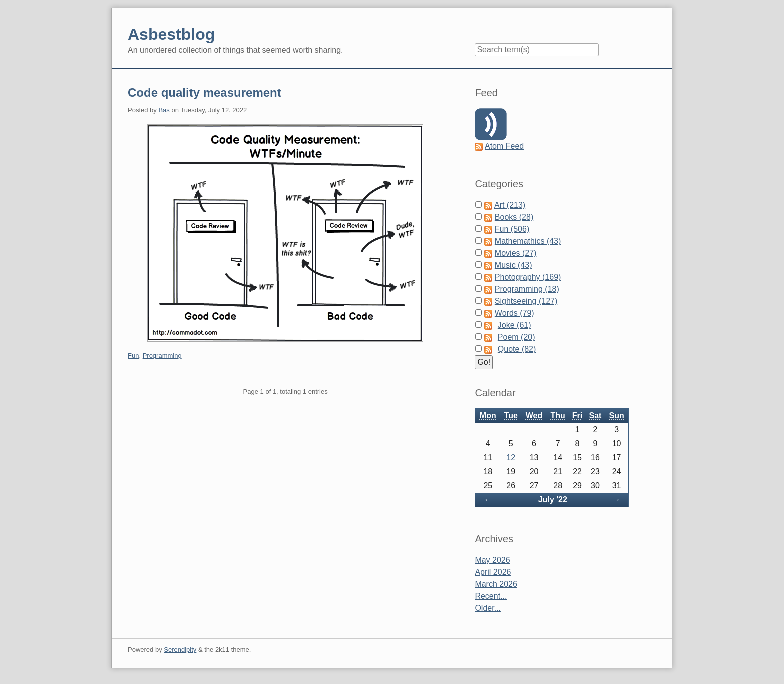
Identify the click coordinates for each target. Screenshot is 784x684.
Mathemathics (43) (528, 241)
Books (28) (514, 217)
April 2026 (493, 572)
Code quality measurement (205, 93)
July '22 (553, 499)
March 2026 (496, 584)
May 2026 (492, 560)
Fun (133, 355)
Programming (162, 355)
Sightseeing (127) (526, 301)
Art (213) (510, 205)
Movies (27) (516, 253)
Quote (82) (517, 349)
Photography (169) (528, 277)
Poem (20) (517, 337)
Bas (164, 110)
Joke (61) (515, 325)
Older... (488, 608)
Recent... (491, 596)
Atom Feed (504, 146)
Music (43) (514, 265)
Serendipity (180, 649)
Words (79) (515, 313)
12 (511, 457)
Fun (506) (512, 229)
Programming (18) (527, 289)
